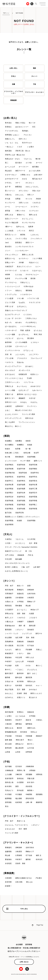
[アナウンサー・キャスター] (18, 843)
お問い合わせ (24, 962)
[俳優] (7, 707)
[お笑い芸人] (10, 118)
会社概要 (19, 945)
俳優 (14, 84)
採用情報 (29, 945)
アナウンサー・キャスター (35, 92)
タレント (35, 76)
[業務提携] (9, 873)
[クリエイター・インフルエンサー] (21, 816)
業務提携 (14, 100)
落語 (35, 68)
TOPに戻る (24, 909)
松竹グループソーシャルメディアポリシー (24, 951)
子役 (35, 84)
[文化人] (8, 534)
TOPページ (6, 13)
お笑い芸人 (13, 68)
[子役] (7, 762)
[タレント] (9, 581)
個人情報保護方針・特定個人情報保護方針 (24, 948)
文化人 (13, 76)
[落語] (7, 436)
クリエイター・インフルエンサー (14, 92)
